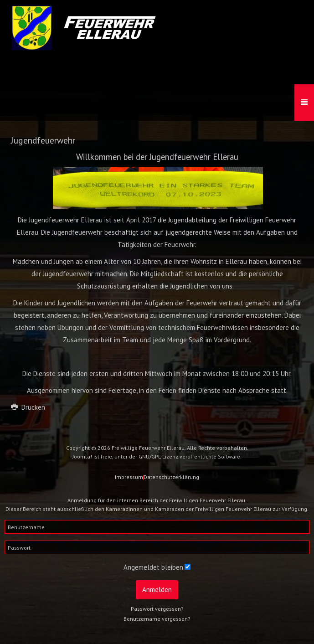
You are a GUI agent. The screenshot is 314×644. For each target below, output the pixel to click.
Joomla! (82, 456)
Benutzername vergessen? (157, 619)
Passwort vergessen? (157, 609)
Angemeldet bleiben (153, 567)
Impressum (129, 477)
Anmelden (157, 590)
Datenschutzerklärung (171, 477)
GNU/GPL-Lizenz (158, 456)
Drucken (28, 407)
